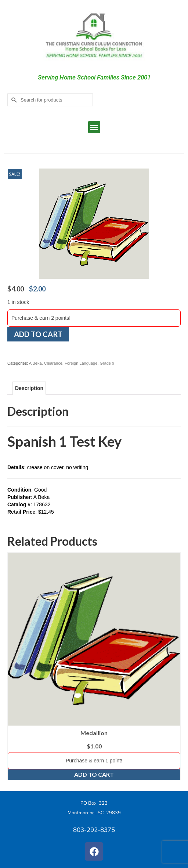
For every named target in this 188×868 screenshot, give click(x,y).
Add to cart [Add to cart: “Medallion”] (94, 774)
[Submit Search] (13, 100)
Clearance (53, 363)
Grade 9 (107, 363)
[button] (94, 127)
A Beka (35, 363)
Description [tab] (29, 388)
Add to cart (38, 334)
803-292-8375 (94, 830)
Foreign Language (81, 363)
